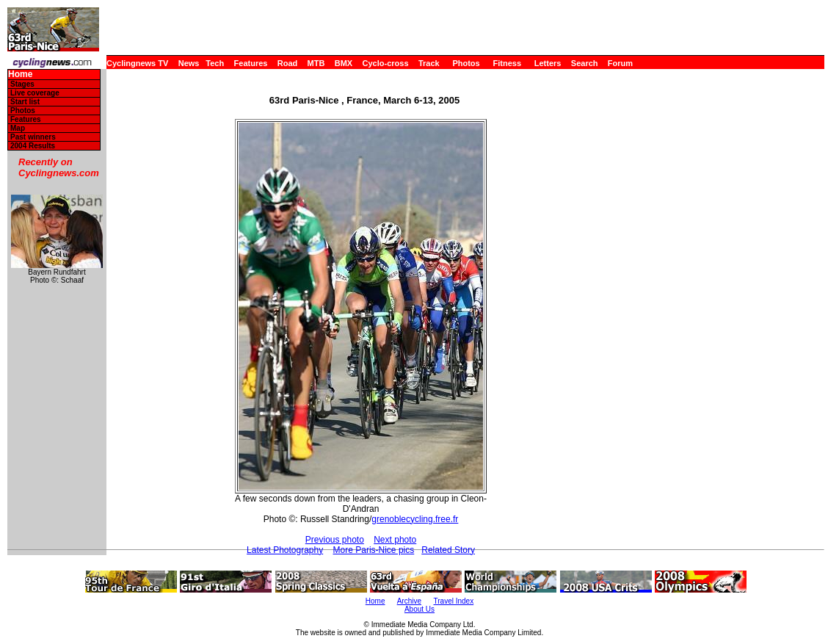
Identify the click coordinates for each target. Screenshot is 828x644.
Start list (25, 102)
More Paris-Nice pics (374, 550)
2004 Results (33, 146)
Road (288, 63)
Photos (466, 63)
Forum (620, 63)
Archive (409, 601)
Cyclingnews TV (137, 63)
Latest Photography (285, 550)
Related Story (448, 550)
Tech (215, 63)
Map (18, 128)
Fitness (507, 63)
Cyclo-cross (386, 63)
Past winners (33, 137)
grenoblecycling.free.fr (415, 519)
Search (585, 63)
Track (429, 63)
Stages (22, 84)
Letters (548, 63)
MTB (316, 63)
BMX (344, 63)
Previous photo (335, 540)
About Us (420, 609)
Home (20, 75)
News (189, 63)
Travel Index (454, 601)
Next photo (395, 540)
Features (251, 63)
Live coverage (35, 93)
